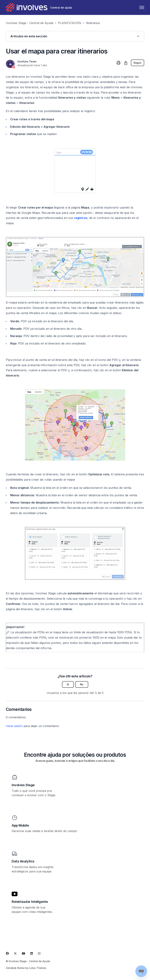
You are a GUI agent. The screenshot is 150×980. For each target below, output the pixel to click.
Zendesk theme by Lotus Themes (26, 968)
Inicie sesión (14, 726)
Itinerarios (93, 23)
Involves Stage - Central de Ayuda (30, 23)
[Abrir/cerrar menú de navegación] (142, 7)
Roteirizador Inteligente (30, 902)
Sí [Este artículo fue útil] (68, 685)
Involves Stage (23, 785)
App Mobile (20, 826)
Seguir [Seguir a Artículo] (137, 63)
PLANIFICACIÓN (70, 23)
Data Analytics (23, 861)
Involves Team (27, 61)
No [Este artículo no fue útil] (82, 685)
